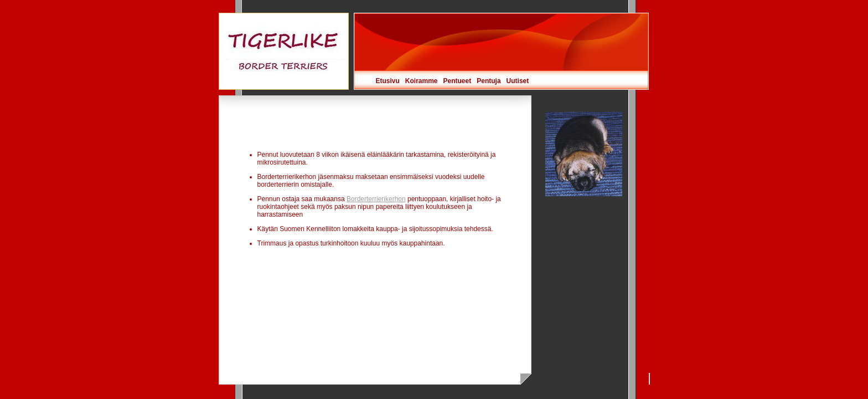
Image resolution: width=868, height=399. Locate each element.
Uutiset (518, 81)
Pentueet (458, 81)
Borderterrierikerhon (376, 199)
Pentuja (489, 81)
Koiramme (422, 81)
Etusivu (388, 81)
